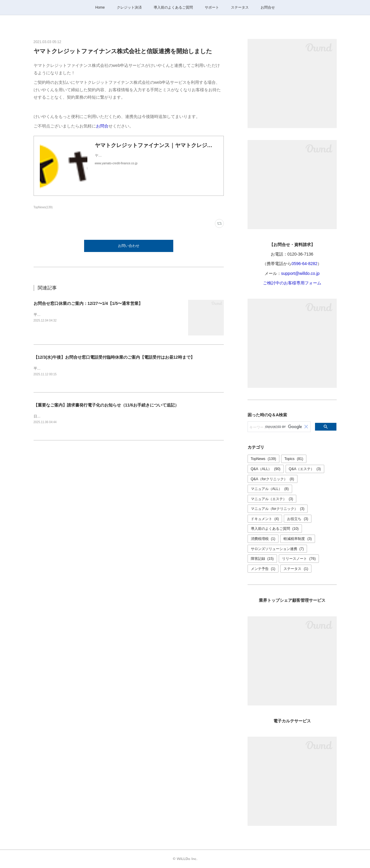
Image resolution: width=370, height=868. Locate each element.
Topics (294, 459)
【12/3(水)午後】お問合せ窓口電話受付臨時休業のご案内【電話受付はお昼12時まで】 (114, 357)
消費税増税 (263, 539)
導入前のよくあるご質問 (173, 7)
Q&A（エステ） (305, 469)
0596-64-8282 (304, 264)
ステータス (240, 7)
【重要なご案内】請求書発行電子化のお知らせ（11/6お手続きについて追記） (106, 405)
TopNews (263, 459)
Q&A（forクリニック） (273, 479)
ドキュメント (265, 519)
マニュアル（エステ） (272, 499)
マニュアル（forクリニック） (278, 509)
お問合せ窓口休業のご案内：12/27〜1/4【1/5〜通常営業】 (88, 303)
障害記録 (262, 559)
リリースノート (299, 559)
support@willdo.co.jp (300, 273)
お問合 (102, 126)
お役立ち (298, 519)
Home (100, 7)
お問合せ (268, 7)
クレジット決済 (129, 7)
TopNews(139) (43, 207)
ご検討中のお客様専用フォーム (292, 283)
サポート (212, 7)
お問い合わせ (129, 246)
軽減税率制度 (298, 539)
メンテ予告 (263, 569)
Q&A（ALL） (266, 469)
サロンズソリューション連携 (277, 549)
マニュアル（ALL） (270, 489)
